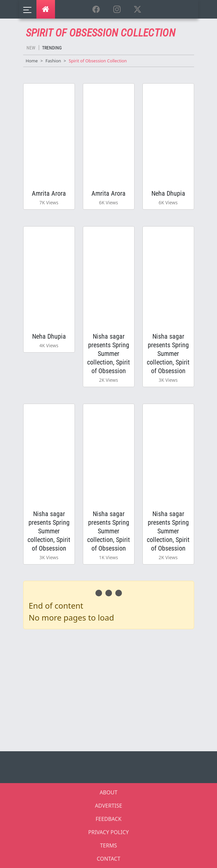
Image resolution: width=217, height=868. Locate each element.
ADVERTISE (108, 806)
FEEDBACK (108, 819)
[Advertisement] (113, 689)
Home (32, 61)
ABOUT (109, 792)
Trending (52, 48)
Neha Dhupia (168, 193)
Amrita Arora (49, 193)
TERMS (108, 845)
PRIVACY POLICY (108, 832)
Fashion (53, 61)
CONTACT (108, 859)
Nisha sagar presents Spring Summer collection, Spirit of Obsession (108, 354)
